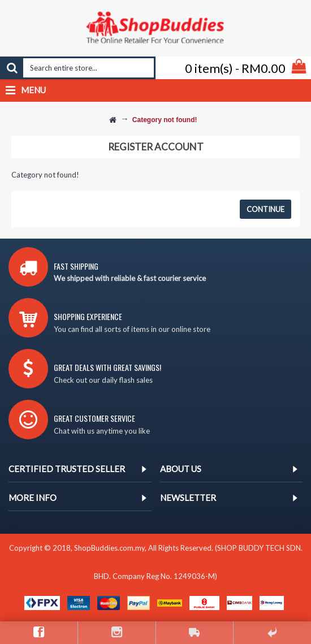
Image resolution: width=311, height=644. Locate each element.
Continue (265, 209)
